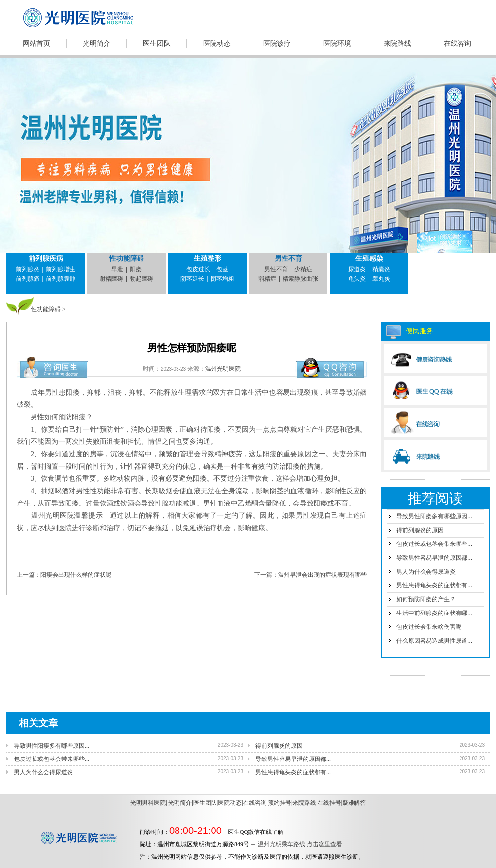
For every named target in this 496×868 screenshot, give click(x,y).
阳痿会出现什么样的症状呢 (76, 575)
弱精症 (267, 279)
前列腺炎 (28, 269)
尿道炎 (357, 269)
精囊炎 (381, 269)
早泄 (117, 269)
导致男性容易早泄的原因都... (434, 558)
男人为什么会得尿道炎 (426, 572)
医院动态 (217, 44)
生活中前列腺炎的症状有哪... (434, 613)
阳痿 (136, 269)
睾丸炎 (381, 279)
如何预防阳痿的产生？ (426, 599)
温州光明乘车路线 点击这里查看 (300, 844)
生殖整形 (208, 259)
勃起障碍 (142, 279)
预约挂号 (280, 803)
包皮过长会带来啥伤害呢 (429, 627)
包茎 (222, 269)
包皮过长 (198, 269)
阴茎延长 (192, 279)
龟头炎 (357, 279)
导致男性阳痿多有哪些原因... (434, 516)
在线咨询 (458, 44)
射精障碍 (111, 279)
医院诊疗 (277, 44)
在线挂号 (329, 803)
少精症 (303, 269)
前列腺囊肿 (61, 279)
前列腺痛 (28, 279)
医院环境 (337, 44)
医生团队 (157, 44)
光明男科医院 (148, 803)
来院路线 (397, 44)
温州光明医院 (223, 369)
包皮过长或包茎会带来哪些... (434, 544)
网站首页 (36, 44)
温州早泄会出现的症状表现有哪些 (322, 575)
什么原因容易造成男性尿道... (434, 641)
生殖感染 (369, 259)
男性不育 (288, 259)
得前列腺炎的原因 (420, 530)
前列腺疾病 (46, 259)
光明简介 (97, 44)
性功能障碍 (127, 259)
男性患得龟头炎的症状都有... (434, 585)
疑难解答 (354, 803)
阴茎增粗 (222, 279)
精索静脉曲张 (300, 279)
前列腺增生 (61, 269)
